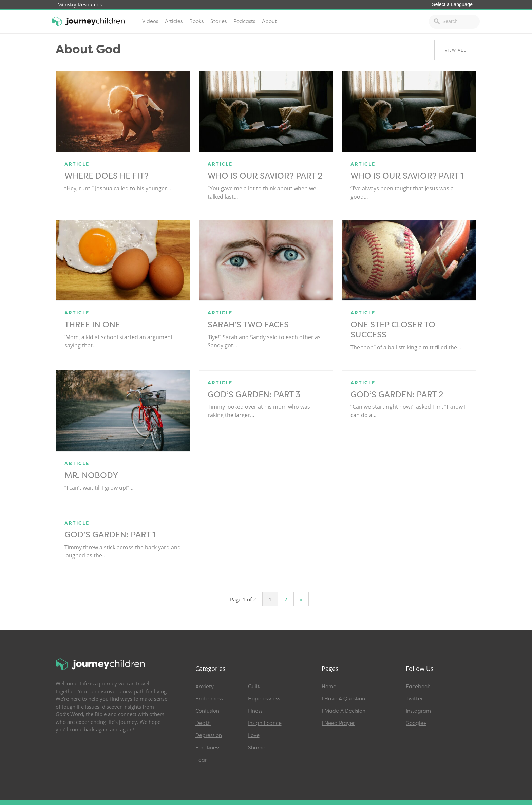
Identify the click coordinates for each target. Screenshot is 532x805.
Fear (201, 760)
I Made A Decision (344, 711)
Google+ (416, 723)
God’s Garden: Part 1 (110, 535)
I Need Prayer (338, 723)
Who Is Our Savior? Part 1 (407, 176)
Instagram (418, 711)
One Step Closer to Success (393, 330)
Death (203, 723)
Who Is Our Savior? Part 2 (265, 176)
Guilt (254, 687)
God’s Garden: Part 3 (254, 395)
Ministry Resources (80, 5)
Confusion (207, 711)
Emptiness (208, 748)
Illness (255, 711)
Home (329, 687)
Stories (218, 21)
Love (254, 735)
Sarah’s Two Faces (248, 325)
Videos (150, 21)
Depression (209, 735)
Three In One (92, 325)
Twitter (414, 699)
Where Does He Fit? (107, 176)
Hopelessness (264, 699)
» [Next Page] (301, 599)
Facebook (418, 687)
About (269, 21)
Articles (174, 21)
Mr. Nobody (91, 475)
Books (196, 21)
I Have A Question (343, 699)
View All (455, 50)
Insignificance (265, 723)
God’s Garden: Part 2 (397, 395)
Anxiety (205, 687)
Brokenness (209, 699)
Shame (257, 748)
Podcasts (244, 21)
